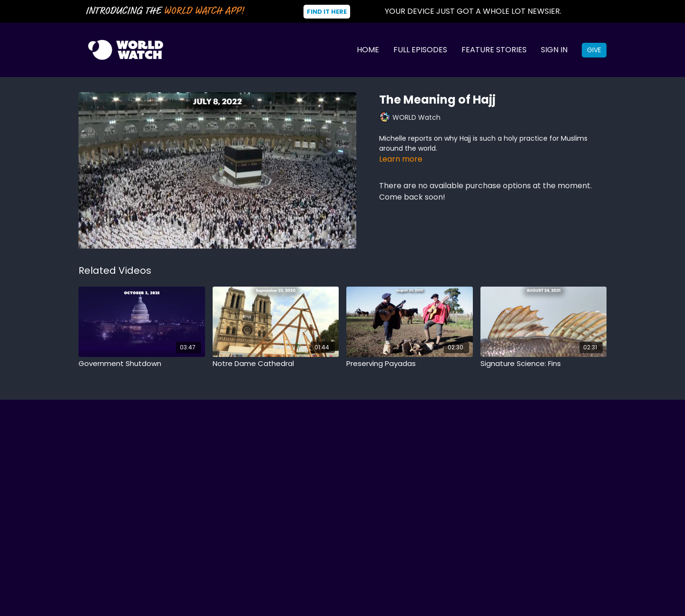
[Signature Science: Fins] (544, 364)
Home (368, 50)
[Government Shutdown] (142, 364)
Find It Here (327, 12)
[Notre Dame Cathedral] (276, 364)
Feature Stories (494, 50)
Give (594, 50)
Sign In (554, 50)
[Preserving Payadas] (410, 364)
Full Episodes (420, 50)
